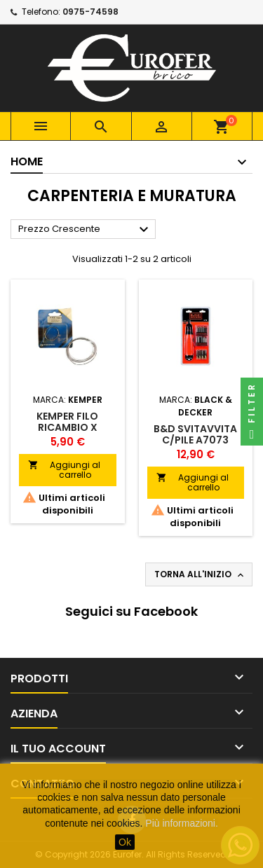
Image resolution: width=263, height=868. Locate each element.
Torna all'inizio (200, 574)
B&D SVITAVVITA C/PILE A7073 (195, 434)
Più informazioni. (182, 823)
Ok (125, 842)
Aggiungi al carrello (64, 470)
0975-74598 (90, 12)
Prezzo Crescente (85, 230)
